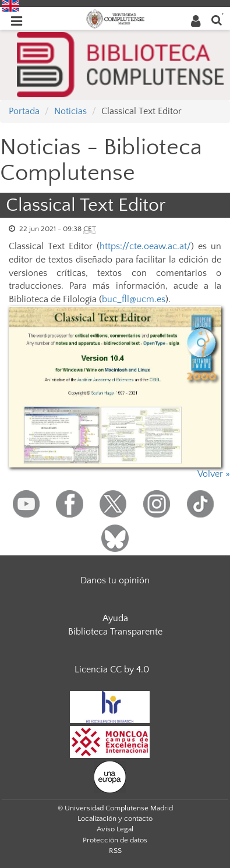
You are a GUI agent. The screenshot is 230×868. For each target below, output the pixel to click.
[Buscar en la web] (217, 20)
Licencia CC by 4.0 (112, 669)
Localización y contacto (115, 819)
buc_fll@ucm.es (134, 299)
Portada (24, 111)
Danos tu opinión (115, 580)
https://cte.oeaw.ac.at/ (145, 246)
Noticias (70, 111)
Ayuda (115, 618)
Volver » (214, 474)
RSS (115, 851)
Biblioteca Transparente (115, 632)
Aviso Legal (115, 829)
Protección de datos (115, 840)
